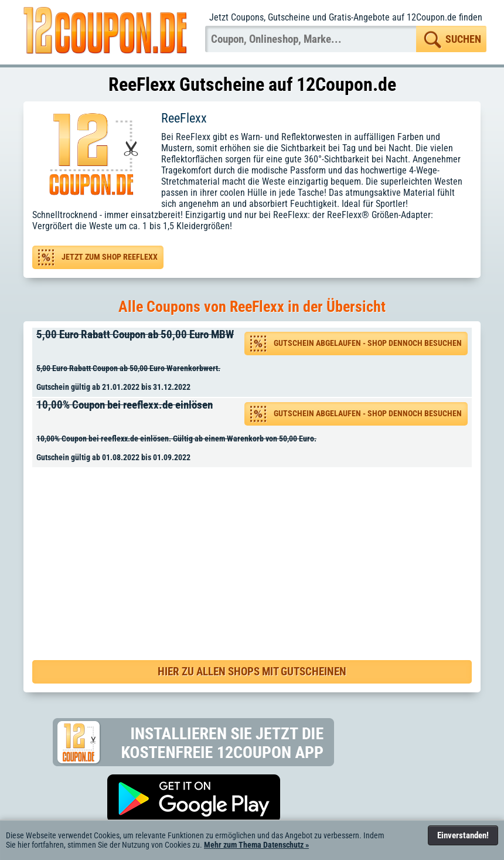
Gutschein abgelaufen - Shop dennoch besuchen (368, 343)
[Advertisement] (256, 552)
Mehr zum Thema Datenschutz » (256, 845)
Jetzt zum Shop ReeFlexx (110, 257)
